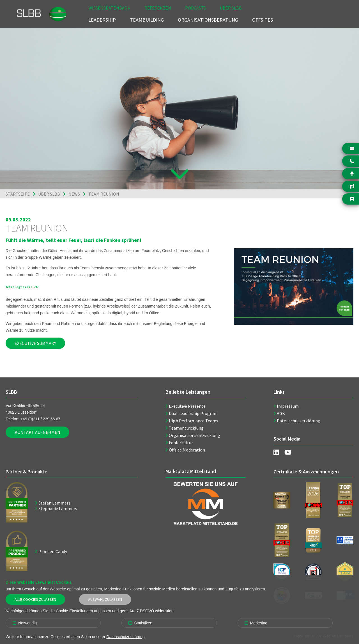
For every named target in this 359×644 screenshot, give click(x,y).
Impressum (288, 406)
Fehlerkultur (181, 443)
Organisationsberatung (208, 20)
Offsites (263, 20)
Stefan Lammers (54, 503)
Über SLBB (231, 8)
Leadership (102, 20)
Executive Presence (187, 406)
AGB (281, 413)
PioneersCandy (53, 551)
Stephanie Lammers (58, 508)
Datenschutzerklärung (299, 421)
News (74, 194)
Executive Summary (35, 343)
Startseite (18, 194)
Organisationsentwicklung (195, 435)
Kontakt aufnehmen (37, 432)
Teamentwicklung (186, 428)
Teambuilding (147, 20)
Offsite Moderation (187, 450)
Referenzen (158, 8)
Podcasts (195, 8)
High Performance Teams (194, 421)
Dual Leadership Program (193, 413)
